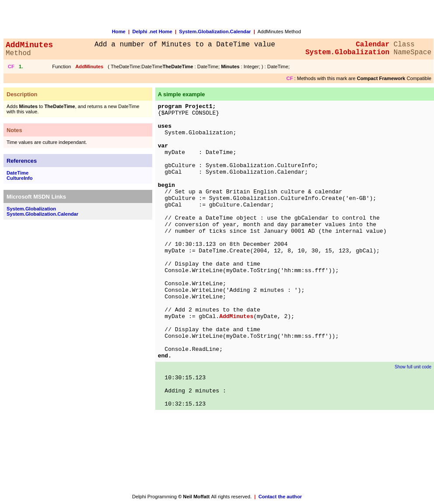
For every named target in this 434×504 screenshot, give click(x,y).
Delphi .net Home (152, 31)
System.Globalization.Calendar (215, 31)
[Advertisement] (38, 356)
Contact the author (280, 497)
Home (119, 31)
